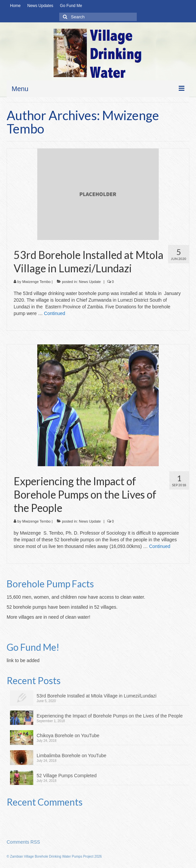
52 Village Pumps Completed (67, 776)
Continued (55, 313)
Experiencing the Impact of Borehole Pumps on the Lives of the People (110, 716)
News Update (90, 282)
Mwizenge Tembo (36, 282)
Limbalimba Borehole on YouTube (72, 756)
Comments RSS (23, 842)
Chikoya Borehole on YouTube (68, 736)
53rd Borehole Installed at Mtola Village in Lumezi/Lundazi (97, 696)
